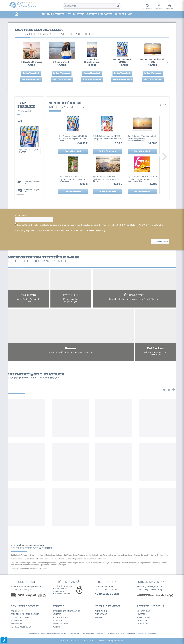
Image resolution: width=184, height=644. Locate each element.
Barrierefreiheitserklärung (25, 614)
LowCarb (141, 614)
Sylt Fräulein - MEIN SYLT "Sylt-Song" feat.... (142, 177)
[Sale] (130, 14)
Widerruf (57, 620)
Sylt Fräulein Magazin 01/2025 (92, 61)
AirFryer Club (143, 611)
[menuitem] (92, 6)
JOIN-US (98, 617)
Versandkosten (61, 617)
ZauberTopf (142, 624)
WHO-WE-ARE (101, 614)
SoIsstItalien (143, 617)
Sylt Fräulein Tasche (31, 62)
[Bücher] (120, 14)
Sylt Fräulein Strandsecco (153, 62)
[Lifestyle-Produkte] (85, 14)
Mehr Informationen (31, 80)
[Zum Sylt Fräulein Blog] (56, 14)
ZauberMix (142, 620)
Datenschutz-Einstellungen (67, 611)
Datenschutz (101, 641)
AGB (110, 641)
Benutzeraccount (20, 617)
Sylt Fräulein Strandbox (104, 177)
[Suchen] (118, 6)
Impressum (118, 641)
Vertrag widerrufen (21, 627)
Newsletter (17, 624)
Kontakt (57, 614)
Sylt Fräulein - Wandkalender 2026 (122, 61)
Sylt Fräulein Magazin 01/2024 (107, 136)
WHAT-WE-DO (101, 611)
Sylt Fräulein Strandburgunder (62, 61)
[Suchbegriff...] (92, 6)
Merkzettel (17, 620)
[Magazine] (106, 14)
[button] (4, 640)
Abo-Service (17, 611)
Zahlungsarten (61, 624)
